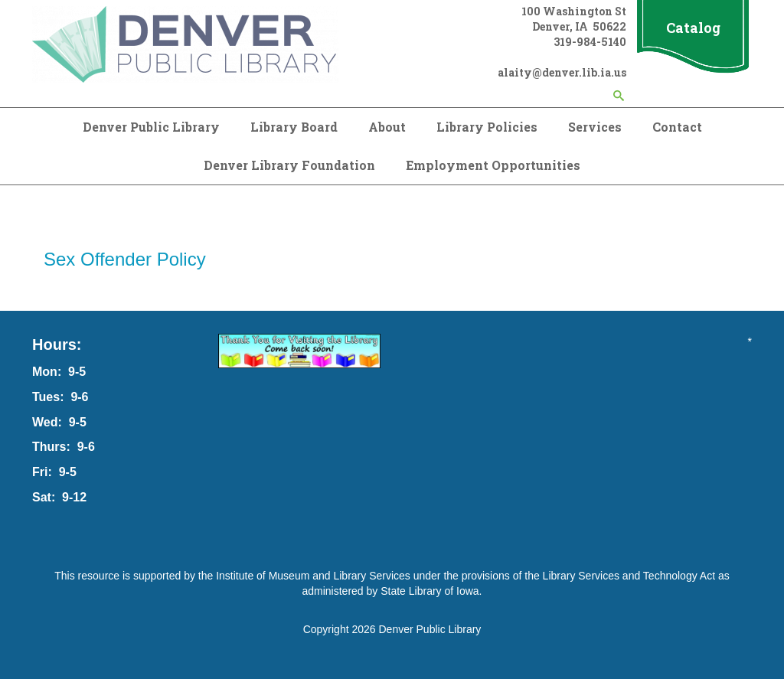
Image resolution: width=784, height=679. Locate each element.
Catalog (693, 28)
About (387, 127)
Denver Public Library (151, 127)
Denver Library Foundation (289, 165)
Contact (677, 127)
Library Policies (487, 127)
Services (595, 127)
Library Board (294, 127)
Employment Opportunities (493, 165)
